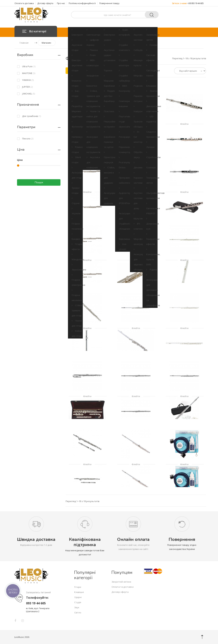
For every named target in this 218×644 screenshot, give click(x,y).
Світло (150, 32)
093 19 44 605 (36, 603)
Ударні (108, 32)
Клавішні (92, 32)
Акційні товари (78, 71)
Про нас (61, 3)
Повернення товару (109, 3)
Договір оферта (45, 3)
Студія (123, 32)
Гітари (76, 32)
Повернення (182, 539)
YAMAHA (28, 80)
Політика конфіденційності (82, 3)
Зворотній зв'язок (121, 582)
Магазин (46, 43)
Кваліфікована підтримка (85, 542)
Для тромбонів (32, 116)
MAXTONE (29, 73)
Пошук (39, 182)
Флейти (87, 124)
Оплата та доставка (24, 3)
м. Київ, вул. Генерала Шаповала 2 (38, 610)
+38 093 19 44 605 (196, 3)
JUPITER (27, 87)
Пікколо (28, 139)
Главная (24, 43)
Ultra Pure (29, 66)
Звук (136, 32)
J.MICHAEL (29, 94)
